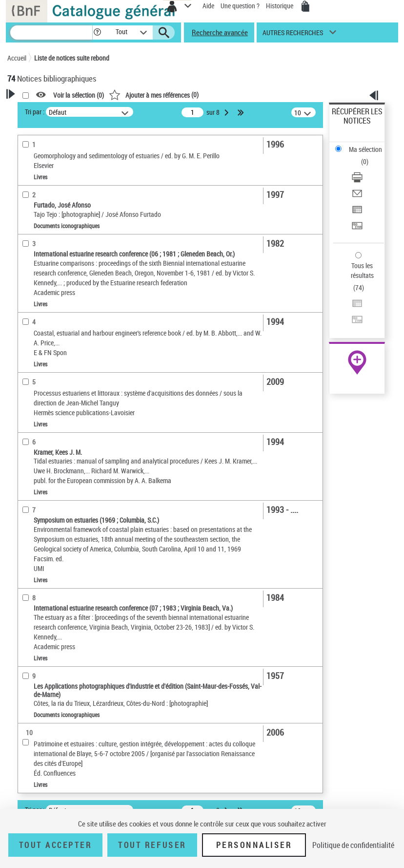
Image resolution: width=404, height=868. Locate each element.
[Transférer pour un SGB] (357, 229)
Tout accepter (56, 845)
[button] (97, 32)
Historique (280, 6)
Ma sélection (365, 149)
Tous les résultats (362, 270)
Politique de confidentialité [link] (353, 845)
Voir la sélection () (79, 95)
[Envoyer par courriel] (357, 197)
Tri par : (35, 112)
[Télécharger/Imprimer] (357, 180)
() (154, 95)
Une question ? (240, 6)
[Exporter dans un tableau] (357, 213)
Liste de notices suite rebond (72, 58)
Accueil (17, 58)
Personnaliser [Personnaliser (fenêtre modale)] (254, 845)
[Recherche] (51, 32)
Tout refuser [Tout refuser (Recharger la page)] (152, 845)
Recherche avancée (220, 32)
